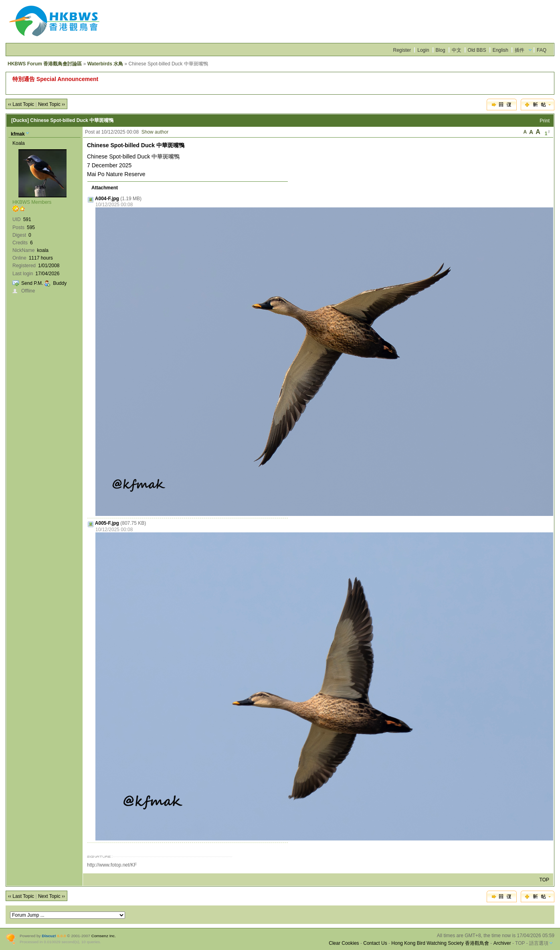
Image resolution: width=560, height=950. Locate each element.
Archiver (502, 943)
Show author (155, 132)
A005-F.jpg (107, 523)
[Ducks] (20, 120)
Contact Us (375, 943)
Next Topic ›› (52, 104)
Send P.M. (32, 283)
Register (402, 50)
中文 (457, 50)
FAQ (542, 50)
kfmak (18, 134)
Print (545, 121)
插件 (520, 50)
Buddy (60, 283)
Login (423, 50)
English (500, 50)
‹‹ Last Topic (21, 104)
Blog (441, 50)
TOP (544, 880)
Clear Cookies (344, 943)
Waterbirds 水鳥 (105, 64)
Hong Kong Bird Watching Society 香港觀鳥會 (440, 943)
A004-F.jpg (107, 199)
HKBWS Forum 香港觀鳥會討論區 (45, 64)
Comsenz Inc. (104, 936)
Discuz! (49, 936)
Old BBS (477, 50)
